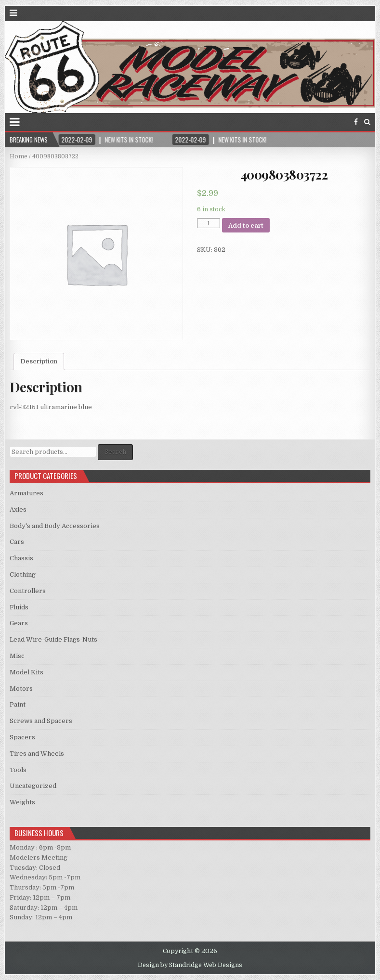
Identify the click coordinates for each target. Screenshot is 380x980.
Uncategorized (33, 786)
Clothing (23, 574)
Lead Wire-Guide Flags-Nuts (53, 639)
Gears (19, 623)
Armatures (26, 493)
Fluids (19, 607)
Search (115, 452)
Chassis (21, 558)
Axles (18, 509)
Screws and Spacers (41, 721)
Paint (18, 704)
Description (39, 361)
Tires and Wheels (37, 754)
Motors (21, 689)
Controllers (28, 591)
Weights (22, 802)
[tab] (39, 361)
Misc (17, 656)
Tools (18, 770)
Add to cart (246, 226)
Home (19, 156)
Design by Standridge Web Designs (190, 965)
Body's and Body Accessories (55, 526)
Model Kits (26, 672)
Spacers (22, 737)
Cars (17, 542)
